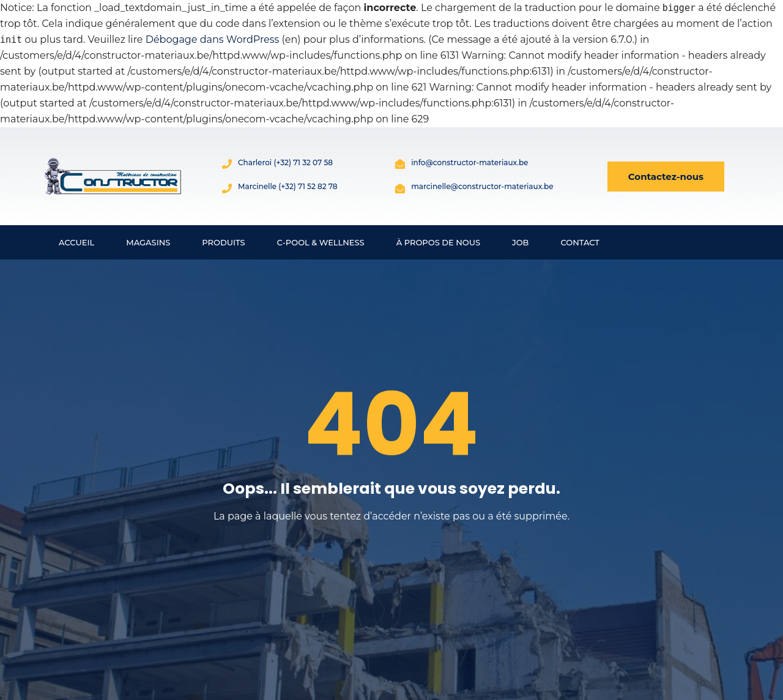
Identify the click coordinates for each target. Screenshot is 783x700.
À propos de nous (438, 242)
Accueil (76, 242)
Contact (580, 242)
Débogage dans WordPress (213, 39)
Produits (223, 242)
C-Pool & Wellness (321, 242)
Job (520, 242)
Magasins (148, 242)
